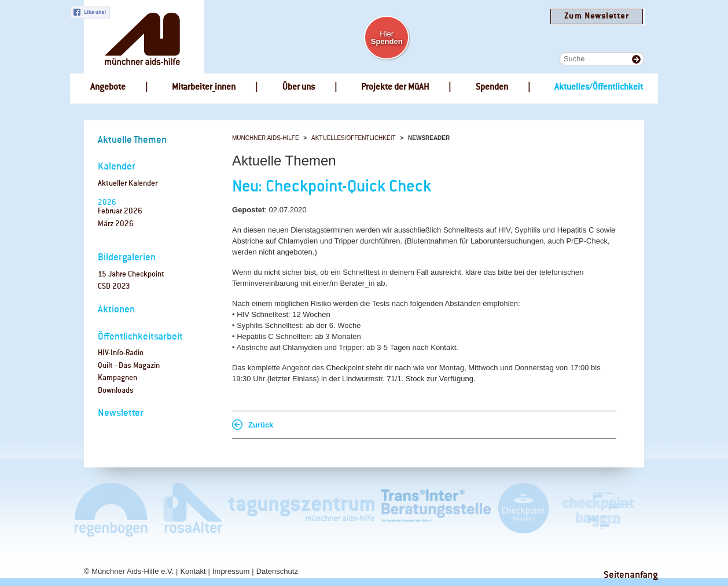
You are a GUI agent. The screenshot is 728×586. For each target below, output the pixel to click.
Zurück (261, 425)
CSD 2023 (114, 287)
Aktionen (116, 310)
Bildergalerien (127, 258)
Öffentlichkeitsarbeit (140, 337)
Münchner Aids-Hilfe (266, 138)
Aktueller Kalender (128, 184)
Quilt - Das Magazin (129, 366)
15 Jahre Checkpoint (131, 274)
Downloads (116, 391)
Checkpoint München (523, 509)
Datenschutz (277, 571)
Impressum (231, 571)
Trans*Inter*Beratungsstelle (436, 509)
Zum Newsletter (596, 16)
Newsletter (121, 413)
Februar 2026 (120, 211)
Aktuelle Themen (132, 140)
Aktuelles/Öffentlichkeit (354, 138)
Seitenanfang (631, 575)
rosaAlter (188, 509)
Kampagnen (117, 378)
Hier (387, 38)
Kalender (117, 167)
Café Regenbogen (112, 509)
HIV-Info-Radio (121, 353)
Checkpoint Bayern (597, 509)
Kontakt (193, 571)
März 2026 (116, 224)
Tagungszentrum (302, 509)
